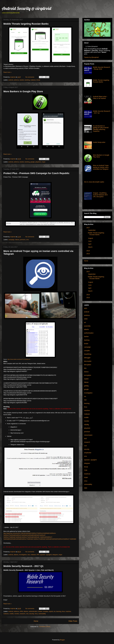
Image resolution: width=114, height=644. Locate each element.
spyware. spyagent (46, 555)
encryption (88, 375)
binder (40, 611)
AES (86, 308)
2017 (88, 228)
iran (29, 555)
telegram (55, 555)
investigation (23, 555)
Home (36, 621)
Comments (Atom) (45, 627)
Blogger (62, 640)
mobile (12, 614)
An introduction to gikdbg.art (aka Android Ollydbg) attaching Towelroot (101, 129)
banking (27, 80)
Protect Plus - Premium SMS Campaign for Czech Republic (36, 173)
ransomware (88, 435)
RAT (38, 555)
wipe (86, 488)
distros (86, 372)
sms (28, 240)
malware (33, 80)
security (32, 614)
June (90, 241)
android (11, 80)
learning (59, 611)
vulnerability (42, 614)
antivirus (16, 80)
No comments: (30, 77)
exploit (51, 611)
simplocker (88, 453)
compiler (45, 611)
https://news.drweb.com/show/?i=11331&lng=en (19, 359)
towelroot (87, 474)
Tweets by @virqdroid (91, 57)
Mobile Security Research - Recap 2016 (102, 68)
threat (38, 80)
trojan (44, 162)
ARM (21, 611)
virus (36, 614)
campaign (11, 240)
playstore (38, 162)
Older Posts (73, 621)
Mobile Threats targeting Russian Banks (26, 24)
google (33, 162)
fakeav (17, 240)
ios (55, 611)
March (90, 247)
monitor (17, 614)
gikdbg (86, 386)
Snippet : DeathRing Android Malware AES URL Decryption (100, 195)
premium (23, 240)
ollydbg (86, 425)
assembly (87, 326)
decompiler (88, 361)
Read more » (7, 72)
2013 (88, 254)
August (91, 238)
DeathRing (88, 354)
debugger (87, 358)
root (27, 614)
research (23, 614)
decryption (88, 365)
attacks (16, 555)
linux (63, 611)
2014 (88, 251)
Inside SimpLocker (99, 142)
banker (22, 80)
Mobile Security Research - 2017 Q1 (23, 566)
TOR (86, 470)
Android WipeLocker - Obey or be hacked (100, 97)
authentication (33, 611)
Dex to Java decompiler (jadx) (94, 182)
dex (85, 368)
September (92, 230)
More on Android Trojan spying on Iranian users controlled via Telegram (101, 167)
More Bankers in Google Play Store (23, 91)
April (90, 244)
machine (68, 611)
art (85, 322)
